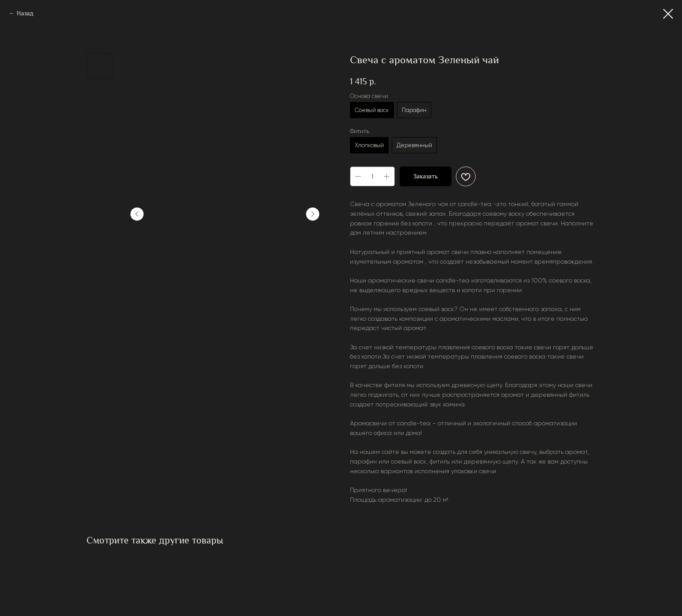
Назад (25, 13)
